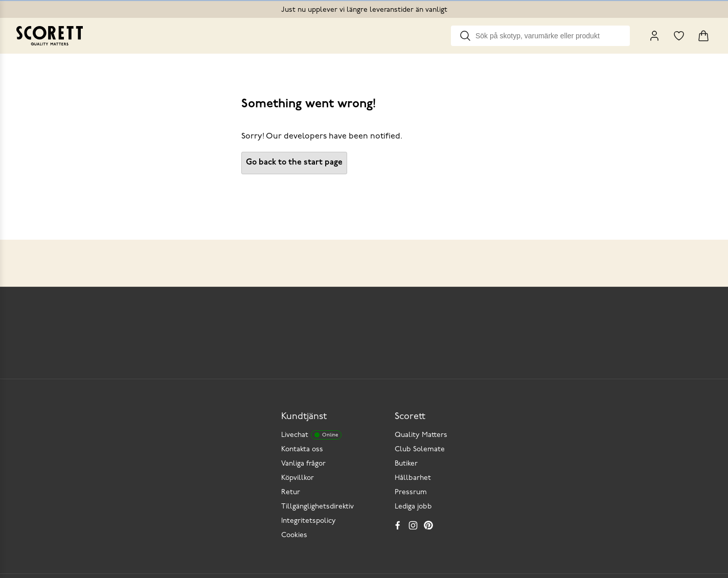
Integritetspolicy (309, 521)
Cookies (294, 535)
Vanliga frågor (303, 464)
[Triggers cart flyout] (703, 36)
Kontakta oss (302, 449)
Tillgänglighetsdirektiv (317, 507)
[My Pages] (654, 36)
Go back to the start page (294, 163)
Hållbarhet (413, 478)
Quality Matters (421, 435)
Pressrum (411, 492)
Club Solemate (420, 449)
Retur (291, 492)
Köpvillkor (298, 478)
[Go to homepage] (50, 36)
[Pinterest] (428, 525)
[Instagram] (413, 525)
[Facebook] (398, 525)
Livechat (311, 435)
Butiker (406, 464)
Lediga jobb (413, 507)
